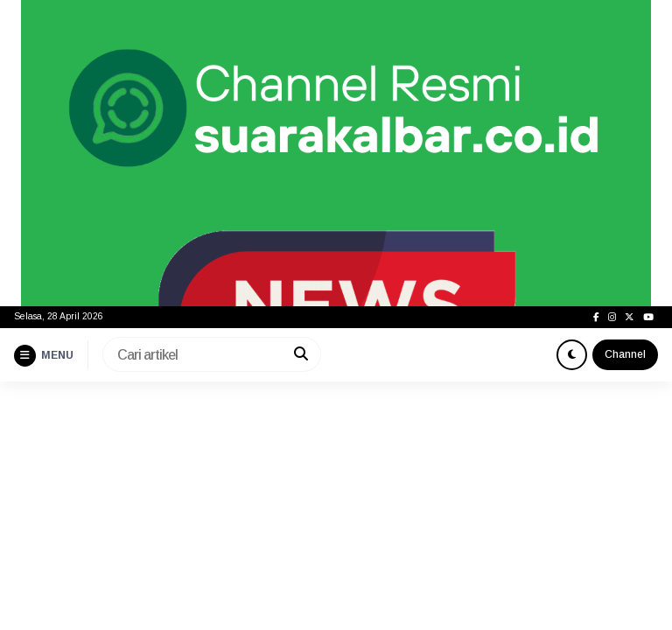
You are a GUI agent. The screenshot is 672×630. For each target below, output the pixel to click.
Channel (625, 354)
